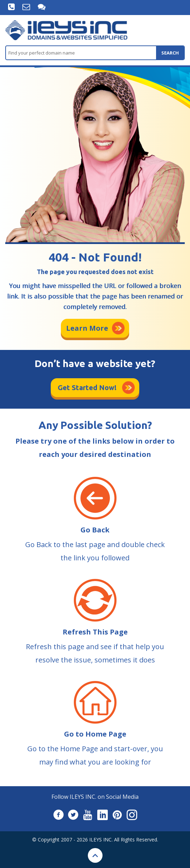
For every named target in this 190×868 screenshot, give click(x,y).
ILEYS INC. (101, 840)
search (170, 53)
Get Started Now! (87, 388)
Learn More (87, 328)
